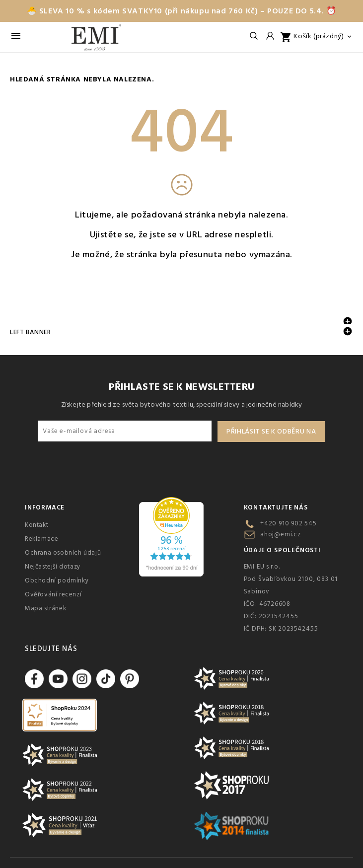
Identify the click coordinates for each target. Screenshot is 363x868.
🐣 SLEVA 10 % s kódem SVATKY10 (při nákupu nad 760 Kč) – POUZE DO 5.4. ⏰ (182, 11)
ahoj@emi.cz (281, 534)
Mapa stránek (45, 608)
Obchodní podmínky (57, 580)
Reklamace (41, 539)
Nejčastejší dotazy (53, 567)
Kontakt (36, 525)
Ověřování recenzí (53, 594)
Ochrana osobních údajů (63, 553)
